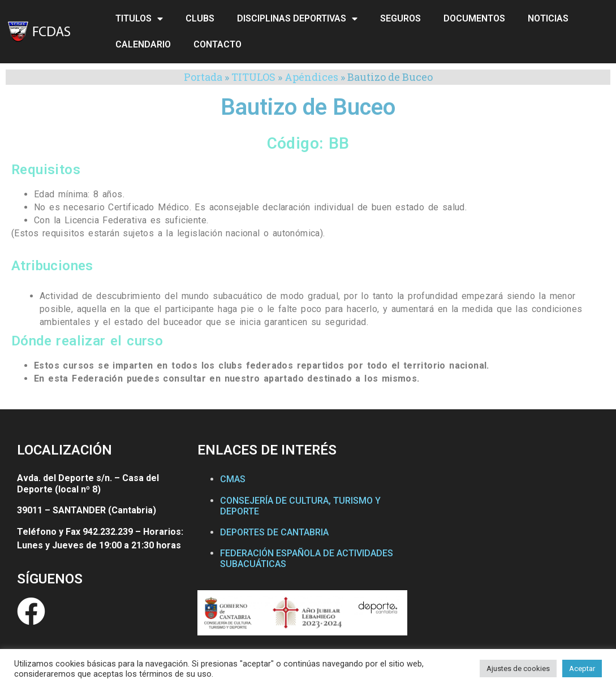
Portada (203, 77)
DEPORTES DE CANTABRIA (274, 532)
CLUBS (200, 18)
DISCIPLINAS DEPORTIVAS (297, 19)
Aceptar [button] (582, 668)
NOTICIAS (548, 18)
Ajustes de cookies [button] (518, 668)
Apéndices (311, 77)
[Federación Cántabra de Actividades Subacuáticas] (508, 546)
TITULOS (139, 19)
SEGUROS (400, 18)
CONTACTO (217, 44)
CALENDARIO (143, 44)
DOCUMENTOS (474, 18)
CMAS (233, 479)
